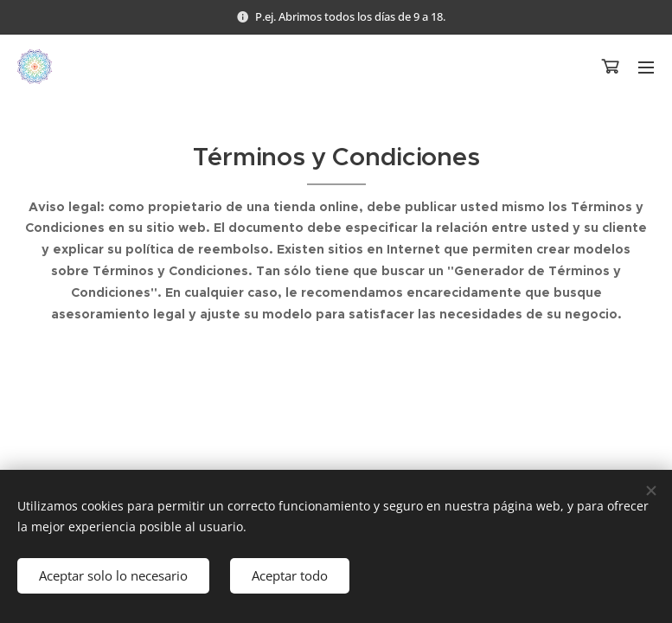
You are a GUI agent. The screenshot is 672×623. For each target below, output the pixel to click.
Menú (646, 67)
